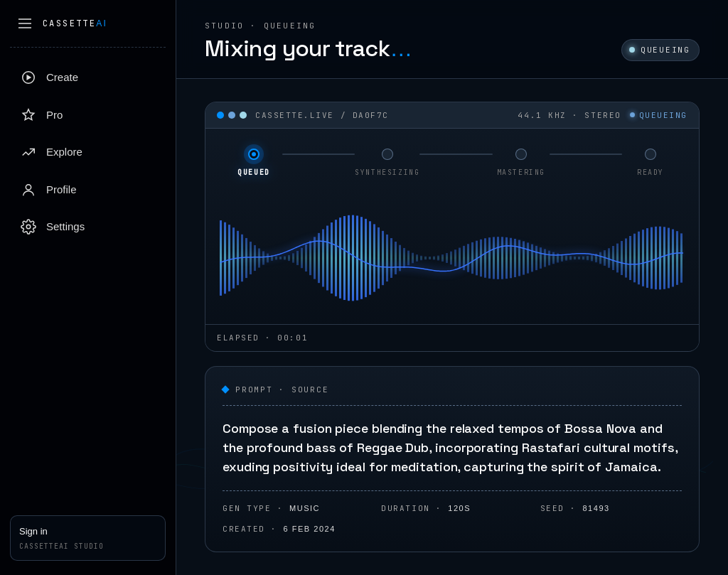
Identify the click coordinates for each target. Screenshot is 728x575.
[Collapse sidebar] (25, 23)
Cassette (75, 23)
